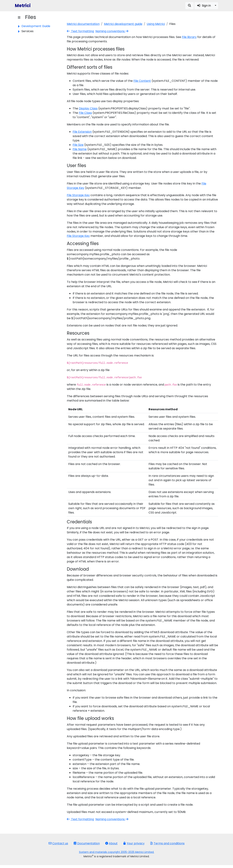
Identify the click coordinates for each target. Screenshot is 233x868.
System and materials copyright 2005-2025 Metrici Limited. (117, 852)
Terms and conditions (167, 843)
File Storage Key (78, 195)
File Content (142, 81)
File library (189, 37)
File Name (80, 149)
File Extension (82, 132)
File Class (85, 113)
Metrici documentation (83, 24)
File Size (78, 145)
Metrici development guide (123, 24)
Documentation (87, 843)
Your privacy (134, 843)
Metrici (23, 6)
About (111, 843)
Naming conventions (112, 31)
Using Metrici (156, 24)
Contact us (58, 843)
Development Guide (36, 26)
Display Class (88, 108)
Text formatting (80, 31)
